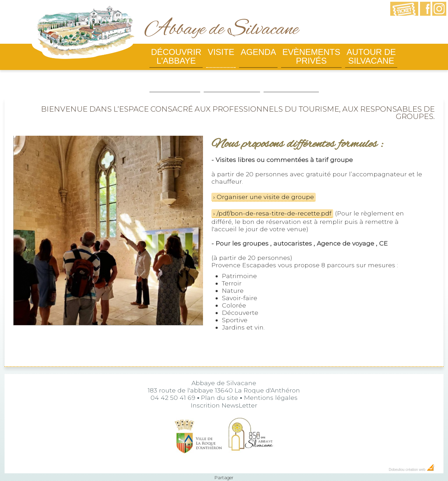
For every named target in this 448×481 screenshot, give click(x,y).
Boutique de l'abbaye (232, 81)
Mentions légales (271, 384)
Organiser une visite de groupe (265, 183)
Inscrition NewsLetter (224, 391)
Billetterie (291, 76)
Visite (221, 52)
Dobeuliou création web (412, 456)
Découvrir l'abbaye (176, 56)
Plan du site (219, 384)
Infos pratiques (175, 81)
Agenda (258, 52)
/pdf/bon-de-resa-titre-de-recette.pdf (274, 199)
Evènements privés (311, 56)
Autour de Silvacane (371, 56)
